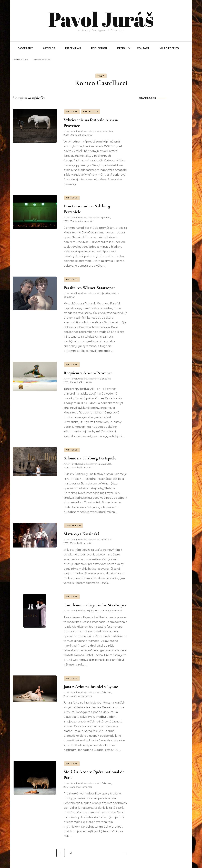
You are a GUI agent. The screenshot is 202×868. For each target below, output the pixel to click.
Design (122, 48)
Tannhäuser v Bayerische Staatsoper (95, 605)
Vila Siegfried (169, 48)
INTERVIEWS (73, 48)
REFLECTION (99, 48)
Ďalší (123, 853)
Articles (49, 48)
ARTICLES (72, 112)
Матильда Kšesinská (81, 534)
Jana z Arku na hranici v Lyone (91, 686)
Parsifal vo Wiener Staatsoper (89, 287)
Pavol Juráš (101, 19)
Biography (25, 48)
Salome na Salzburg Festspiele (90, 458)
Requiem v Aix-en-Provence (88, 373)
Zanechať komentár (81, 135)
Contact (143, 48)
